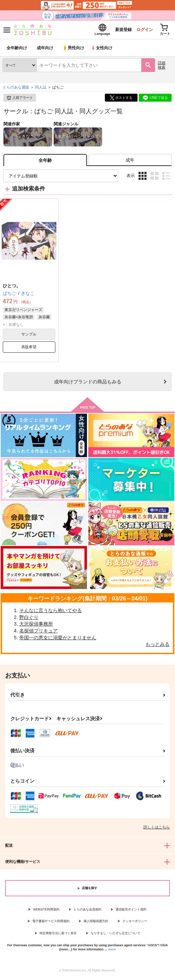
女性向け (103, 50)
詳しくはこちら (157, 829)
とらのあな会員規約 (87, 911)
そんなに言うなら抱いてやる (51, 612)
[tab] (130, 162)
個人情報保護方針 (96, 923)
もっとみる (157, 646)
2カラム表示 (155, 178)
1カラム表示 (166, 178)
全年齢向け (17, 50)
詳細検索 (162, 67)
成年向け (45, 50)
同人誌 (41, 89)
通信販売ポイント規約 (131, 911)
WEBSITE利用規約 (46, 911)
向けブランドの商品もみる (88, 384)
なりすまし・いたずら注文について (116, 935)
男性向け (74, 50)
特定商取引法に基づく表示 (58, 935)
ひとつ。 (12, 288)
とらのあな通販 (16, 89)
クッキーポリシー (135, 923)
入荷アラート (20, 100)
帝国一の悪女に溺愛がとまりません (58, 639)
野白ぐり (29, 619)
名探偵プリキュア (39, 633)
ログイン (141, 30)
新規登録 (118, 30)
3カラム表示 (143, 178)
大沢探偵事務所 (36, 626)
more (112, 951)
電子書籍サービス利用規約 (51, 923)
